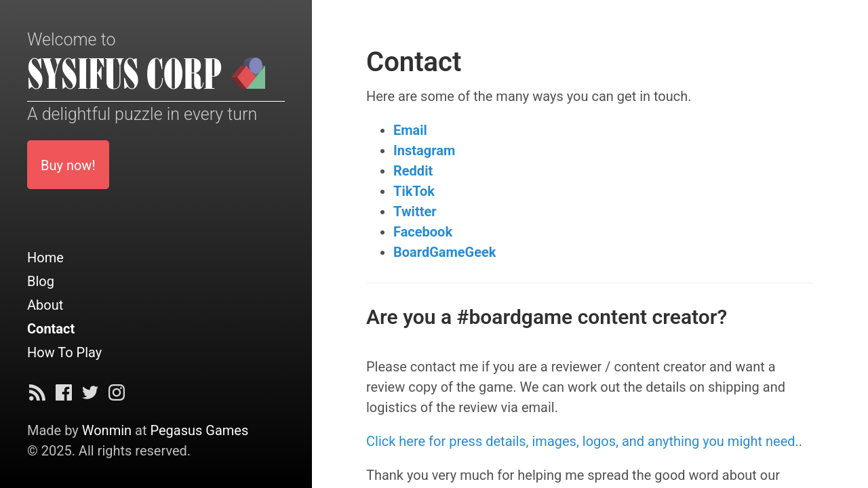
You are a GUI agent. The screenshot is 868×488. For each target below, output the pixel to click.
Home (45, 258)
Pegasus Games (199, 430)
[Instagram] (117, 396)
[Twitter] (90, 396)
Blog (41, 281)
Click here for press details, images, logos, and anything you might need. (583, 441)
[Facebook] (64, 396)
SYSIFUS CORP (125, 75)
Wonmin (107, 430)
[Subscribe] (37, 396)
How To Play (64, 352)
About (45, 305)
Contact (51, 329)
